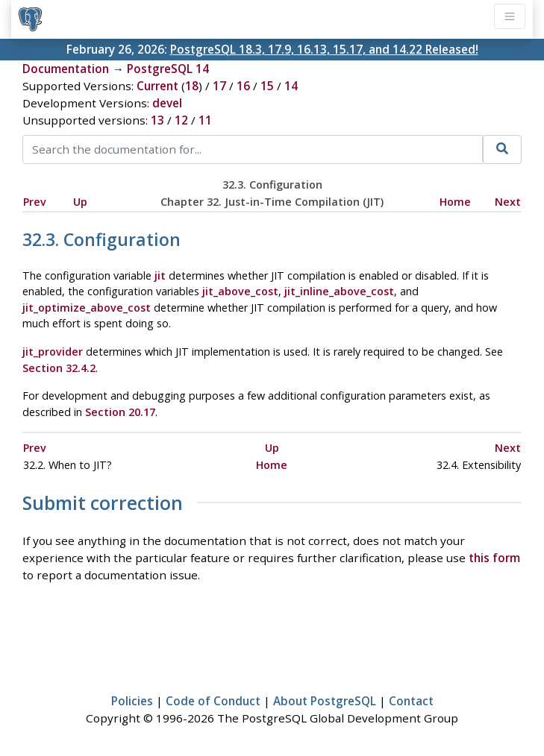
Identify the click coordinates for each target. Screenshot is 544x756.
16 (243, 86)
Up (80, 202)
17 (219, 86)
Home (455, 202)
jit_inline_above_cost (339, 291)
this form (494, 558)
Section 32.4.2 (59, 368)
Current (157, 86)
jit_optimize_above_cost (87, 308)
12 (181, 120)
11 (205, 120)
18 (192, 86)
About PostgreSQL (325, 701)
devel (167, 103)
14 (291, 86)
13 (157, 120)
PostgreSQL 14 (168, 69)
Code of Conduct (213, 701)
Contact (411, 701)
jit (160, 275)
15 (267, 86)
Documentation (66, 69)
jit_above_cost (240, 291)
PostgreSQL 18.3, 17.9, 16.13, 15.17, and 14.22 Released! (324, 49)
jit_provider (53, 352)
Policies (132, 701)
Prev (35, 202)
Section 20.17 (120, 412)
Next (508, 202)
